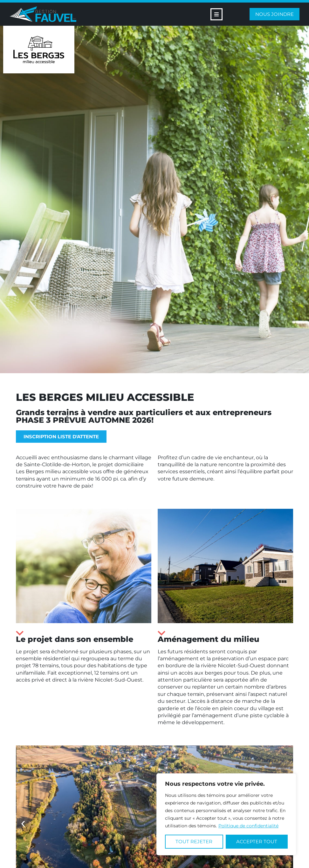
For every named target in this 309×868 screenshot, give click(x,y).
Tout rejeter (194, 841)
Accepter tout (257, 841)
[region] (226, 814)
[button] (23, 824)
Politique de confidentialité (248, 826)
